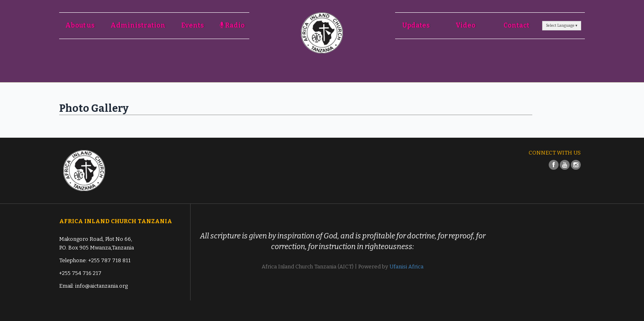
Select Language (562, 25)
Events (193, 25)
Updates (416, 25)
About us (80, 25)
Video (466, 25)
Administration (138, 25)
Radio (232, 25)
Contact (516, 25)
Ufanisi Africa (406, 267)
